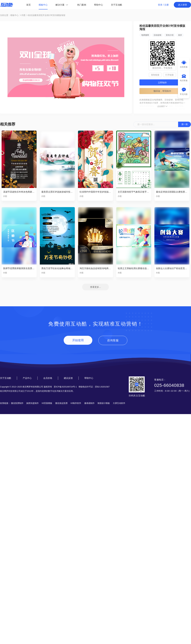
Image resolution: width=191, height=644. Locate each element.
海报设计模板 (104, 403)
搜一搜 (185, 124)
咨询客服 (113, 340)
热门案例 (82, 5)
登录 (160, 5)
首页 (28, 5)
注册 (166, 5)
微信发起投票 (61, 403)
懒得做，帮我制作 (162, 91)
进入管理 (182, 5)
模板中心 (43, 5)
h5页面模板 (47, 403)
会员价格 (48, 378)
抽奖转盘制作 (32, 403)
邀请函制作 (89, 403)
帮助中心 (99, 5)
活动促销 (157, 35)
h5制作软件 (76, 403)
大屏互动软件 (119, 403)
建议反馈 (68, 378)
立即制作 (162, 83)
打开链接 (170, 75)
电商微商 (145, 35)
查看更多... (95, 287)
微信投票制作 (17, 403)
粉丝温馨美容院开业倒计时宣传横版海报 (47, 15)
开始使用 (78, 340)
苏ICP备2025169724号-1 (65, 387)
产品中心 (27, 378)
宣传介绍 (170, 35)
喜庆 (180, 35)
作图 (23, 15)
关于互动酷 (117, 5)
